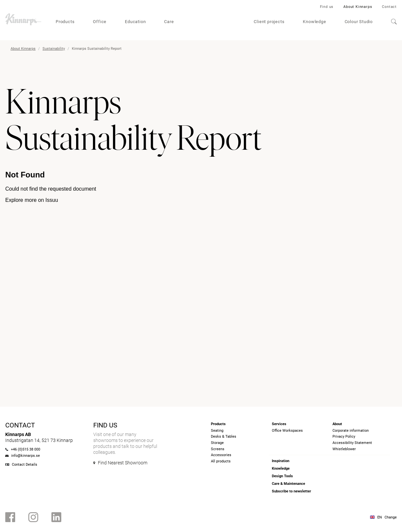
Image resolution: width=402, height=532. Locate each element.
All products (221, 461)
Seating (217, 431)
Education (135, 22)
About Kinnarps (358, 7)
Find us (327, 7)
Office (100, 22)
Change (391, 517)
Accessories (221, 455)
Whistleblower (344, 449)
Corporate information (351, 431)
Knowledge (314, 22)
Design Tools (282, 476)
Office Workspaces (287, 431)
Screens (218, 449)
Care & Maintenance (288, 484)
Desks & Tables (224, 437)
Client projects (269, 22)
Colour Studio (359, 22)
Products (65, 22)
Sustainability (54, 49)
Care (169, 22)
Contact (389, 7)
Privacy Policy (344, 437)
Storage (217, 443)
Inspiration (281, 461)
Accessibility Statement (352, 443)
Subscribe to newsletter (291, 491)
